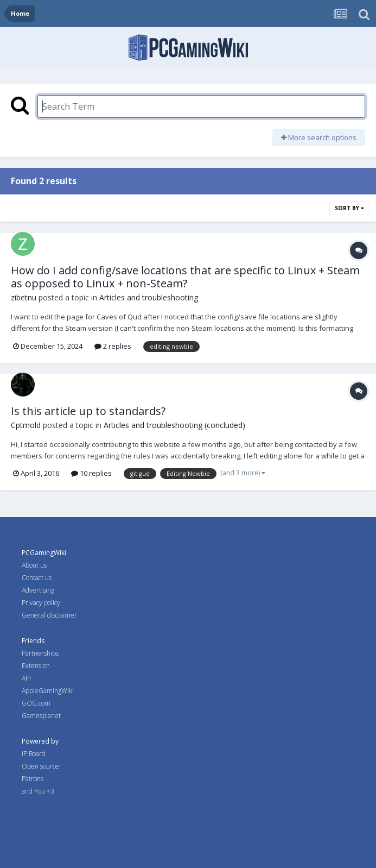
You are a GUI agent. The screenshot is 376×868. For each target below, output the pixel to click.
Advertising (38, 590)
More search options (319, 137)
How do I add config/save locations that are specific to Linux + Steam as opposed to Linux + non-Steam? (185, 277)
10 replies (91, 473)
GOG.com (36, 703)
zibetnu (24, 297)
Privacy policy (41, 603)
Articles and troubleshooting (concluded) (174, 425)
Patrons (33, 779)
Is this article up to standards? (88, 411)
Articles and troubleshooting (149, 297)
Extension (36, 666)
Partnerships (40, 653)
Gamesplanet (41, 716)
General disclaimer (49, 615)
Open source (40, 766)
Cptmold (26, 425)
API (26, 678)
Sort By (349, 208)
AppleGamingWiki (48, 691)
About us (34, 565)
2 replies (113, 346)
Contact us (37, 578)
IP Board (34, 754)
